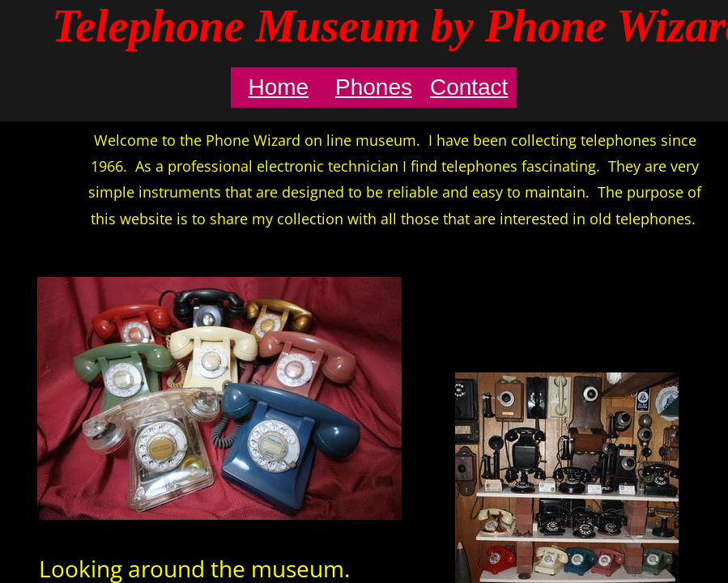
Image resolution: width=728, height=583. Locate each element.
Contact (469, 87)
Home (278, 87)
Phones (374, 87)
